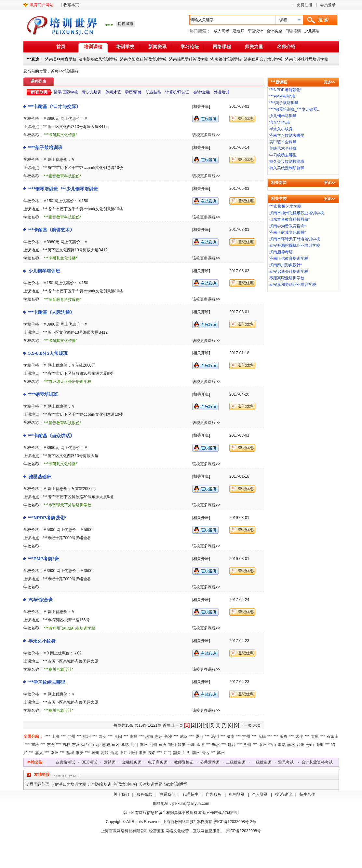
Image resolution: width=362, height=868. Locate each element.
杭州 (87, 736)
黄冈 (115, 745)
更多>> (330, 82)
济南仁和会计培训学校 (263, 59)
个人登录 (260, 794)
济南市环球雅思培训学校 (307, 59)
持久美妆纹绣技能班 (287, 161)
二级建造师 (241, 762)
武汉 (184, 736)
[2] (194, 725)
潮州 (196, 753)
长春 (284, 736)
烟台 (85, 745)
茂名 (152, 753)
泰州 (263, 745)
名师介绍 (286, 47)
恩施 (106, 745)
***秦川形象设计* (59, 669)
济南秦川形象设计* (286, 265)
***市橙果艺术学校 (285, 206)
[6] (218, 725)
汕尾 (114, 753)
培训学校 (125, 47)
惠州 (159, 736)
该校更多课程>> (206, 135)
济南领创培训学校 (226, 59)
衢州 (319, 745)
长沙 (168, 736)
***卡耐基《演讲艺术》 (51, 230)
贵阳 (118, 736)
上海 (56, 736)
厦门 (199, 736)
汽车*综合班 (40, 600)
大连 (299, 736)
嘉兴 (39, 753)
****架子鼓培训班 (46, 147)
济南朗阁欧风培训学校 (98, 59)
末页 (257, 725)
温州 (215, 736)
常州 (246, 736)
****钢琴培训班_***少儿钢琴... (295, 109)
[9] (236, 725)
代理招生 (191, 794)
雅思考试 (291, 762)
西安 (102, 736)
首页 (61, 47)
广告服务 (214, 794)
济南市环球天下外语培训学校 (295, 239)
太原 (315, 736)
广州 (71, 736)
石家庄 (332, 736)
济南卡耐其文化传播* (288, 232)
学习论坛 (190, 47)
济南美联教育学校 (61, 59)
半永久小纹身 (42, 641)
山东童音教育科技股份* (290, 219)
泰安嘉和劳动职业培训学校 (293, 285)
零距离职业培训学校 (287, 278)
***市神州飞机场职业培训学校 (70, 628)
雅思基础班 (40, 477)
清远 (205, 753)
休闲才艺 (113, 92)
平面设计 (255, 31)
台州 (301, 745)
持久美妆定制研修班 (287, 168)
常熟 (282, 745)
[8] (230, 725)
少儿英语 (312, 31)
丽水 (291, 745)
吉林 (66, 745)
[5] (212, 725)
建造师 (238, 31)
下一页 (246, 725)
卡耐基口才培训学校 (69, 784)
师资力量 (254, 47)
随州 (144, 745)
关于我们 (121, 794)
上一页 (177, 725)
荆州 (153, 745)
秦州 (55, 753)
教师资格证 (189, 762)
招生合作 (307, 794)
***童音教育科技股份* (63, 176)
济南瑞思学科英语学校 (189, 59)
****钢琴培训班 (43, 394)
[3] (200, 725)
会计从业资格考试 (65, 762)
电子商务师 (163, 762)
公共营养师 (215, 762)
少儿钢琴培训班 (44, 271)
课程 (283, 20)
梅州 (133, 753)
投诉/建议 (283, 794)
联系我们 (168, 794)
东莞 (51, 745)
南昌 (134, 736)
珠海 (149, 736)
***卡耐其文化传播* (61, 135)
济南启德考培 (281, 252)
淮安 (80, 753)
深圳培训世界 (176, 784)
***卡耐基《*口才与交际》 (55, 106)
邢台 (232, 745)
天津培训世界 (151, 784)
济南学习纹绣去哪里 (287, 135)
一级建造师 (267, 762)
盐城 (70, 753)
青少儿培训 (92, 92)
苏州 (221, 753)
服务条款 (144, 794)
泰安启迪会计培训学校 (289, 272)
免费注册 (304, 5)
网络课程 (222, 47)
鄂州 (172, 745)
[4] (206, 725)
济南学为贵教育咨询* (288, 226)
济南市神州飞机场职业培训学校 (297, 213)
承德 (200, 745)
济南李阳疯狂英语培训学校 (143, 59)
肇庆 (142, 753)
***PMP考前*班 (44, 559)
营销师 (115, 762)
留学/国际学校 (66, 92)
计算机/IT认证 (177, 92)
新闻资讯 (157, 47)
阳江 (124, 753)
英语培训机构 (125, 784)
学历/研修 (133, 92)
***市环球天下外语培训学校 (68, 382)
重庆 (35, 745)
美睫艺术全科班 (283, 148)
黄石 (163, 745)
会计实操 (274, 31)
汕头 (186, 753)
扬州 (95, 753)
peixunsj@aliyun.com (191, 804)
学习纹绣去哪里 (283, 155)
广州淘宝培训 (100, 784)
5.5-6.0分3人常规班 (48, 353)
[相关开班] (201, 106)
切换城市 (126, 24)
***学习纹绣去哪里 (47, 682)
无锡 (262, 736)
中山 (272, 745)
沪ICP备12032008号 (243, 831)
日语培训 (293, 31)
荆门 (134, 745)
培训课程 (93, 47)
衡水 (216, 745)
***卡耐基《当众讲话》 (51, 436)
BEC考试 (95, 762)
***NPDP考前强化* (47, 518)
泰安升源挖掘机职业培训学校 (295, 245)
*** (48, 736)
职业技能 (154, 92)
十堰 (191, 745)
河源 (105, 753)
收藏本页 (71, 5)
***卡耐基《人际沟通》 (51, 312)
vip (98, 745)
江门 (168, 753)
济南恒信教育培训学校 (289, 259)
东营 (76, 745)
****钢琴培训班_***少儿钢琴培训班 (63, 189)
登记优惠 (246, 119)
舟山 (310, 745)
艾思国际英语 (37, 784)
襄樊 (181, 745)
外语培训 (221, 92)
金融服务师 (137, 762)
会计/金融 (201, 92)
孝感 (125, 745)
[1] (187, 725)
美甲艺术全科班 (283, 142)
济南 (231, 736)
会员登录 (328, 5)
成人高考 (221, 31)
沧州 (247, 745)
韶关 (177, 753)
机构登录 (237, 794)
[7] (224, 725)
